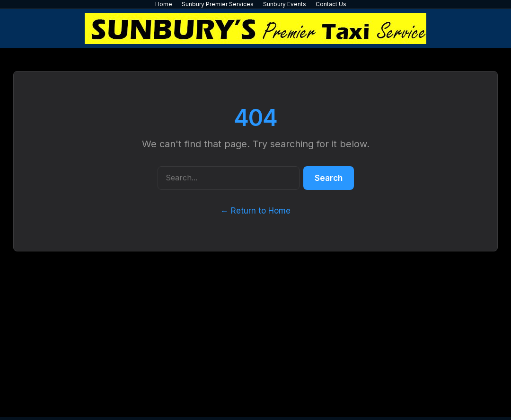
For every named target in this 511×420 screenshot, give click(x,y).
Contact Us (331, 4)
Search (329, 178)
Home (164, 4)
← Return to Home (255, 211)
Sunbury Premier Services (218, 4)
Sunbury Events (285, 4)
